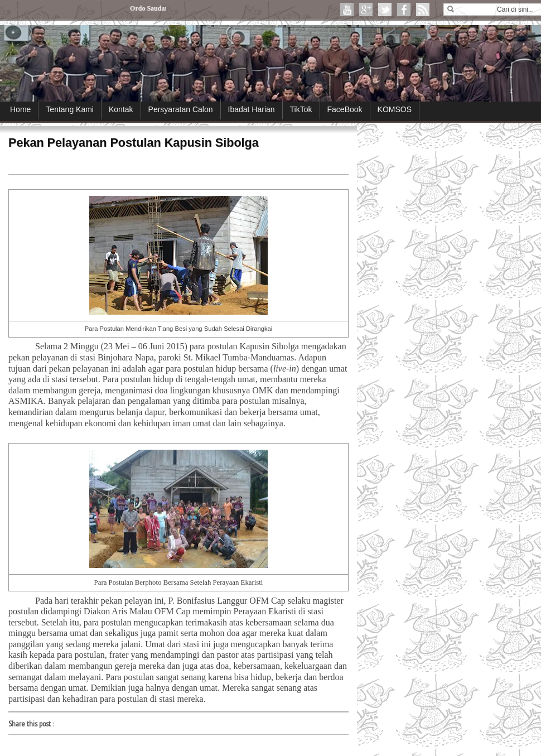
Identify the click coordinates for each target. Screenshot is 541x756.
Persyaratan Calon (181, 109)
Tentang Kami (70, 109)
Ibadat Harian (252, 109)
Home (20, 109)
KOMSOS (395, 109)
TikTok (301, 109)
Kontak (121, 109)
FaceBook (345, 109)
